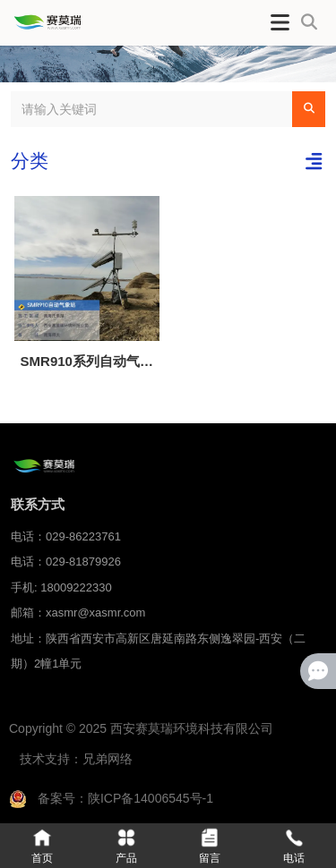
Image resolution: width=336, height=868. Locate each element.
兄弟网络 (108, 759)
